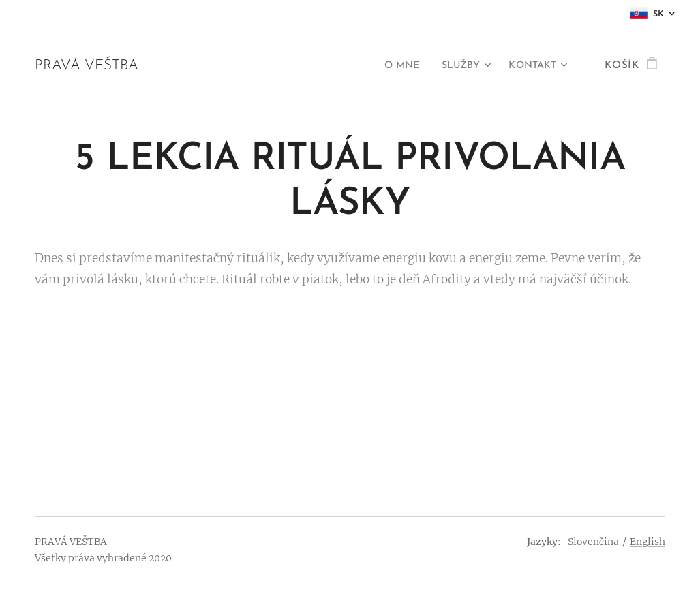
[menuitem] (392, 66)
